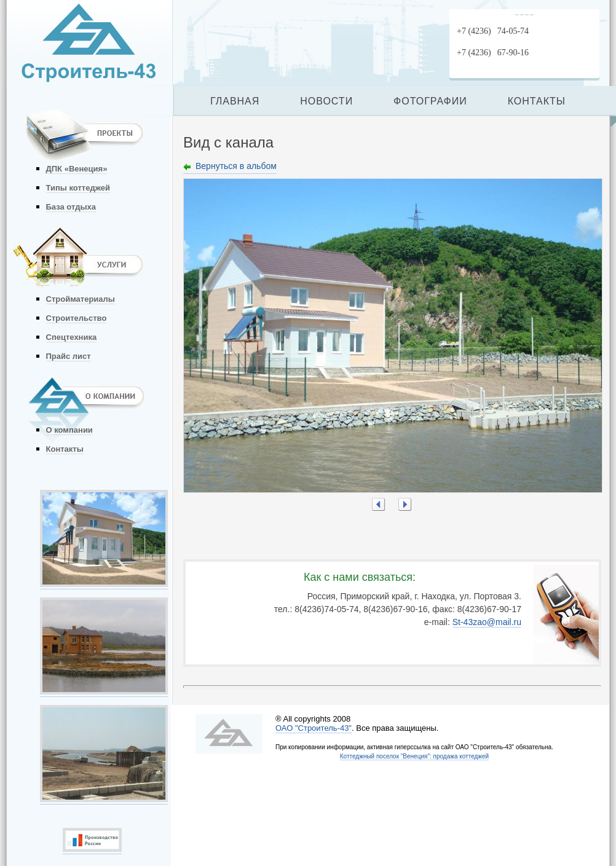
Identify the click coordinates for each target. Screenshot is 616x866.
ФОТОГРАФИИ (430, 101)
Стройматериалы (81, 299)
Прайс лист (69, 356)
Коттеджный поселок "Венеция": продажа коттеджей (414, 756)
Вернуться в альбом (236, 166)
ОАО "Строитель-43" (314, 728)
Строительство (77, 318)
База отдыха (71, 207)
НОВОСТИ (326, 101)
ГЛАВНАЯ (235, 101)
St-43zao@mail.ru (487, 622)
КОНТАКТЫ (537, 101)
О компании (69, 430)
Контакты (65, 449)
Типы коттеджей (78, 188)
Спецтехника (72, 337)
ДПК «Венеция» (77, 169)
